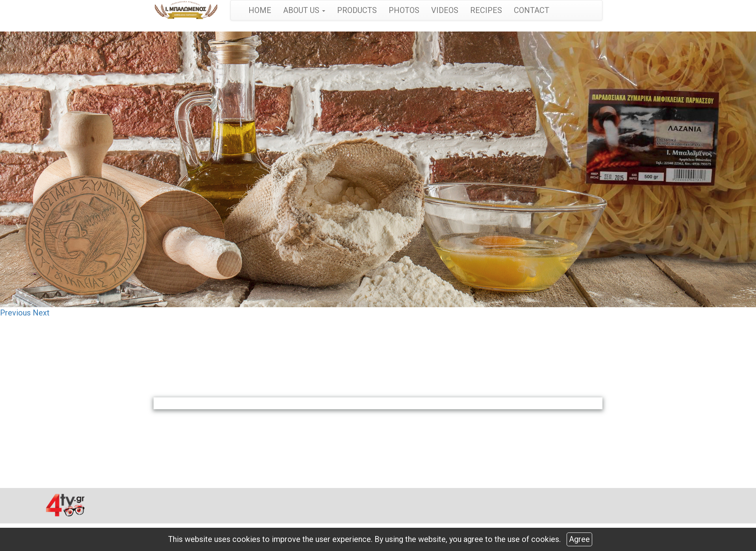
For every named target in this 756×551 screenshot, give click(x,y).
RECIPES (486, 10)
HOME (260, 10)
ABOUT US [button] (304, 10)
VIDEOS (445, 10)
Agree (579, 539)
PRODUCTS (357, 10)
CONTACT (532, 10)
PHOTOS (404, 10)
